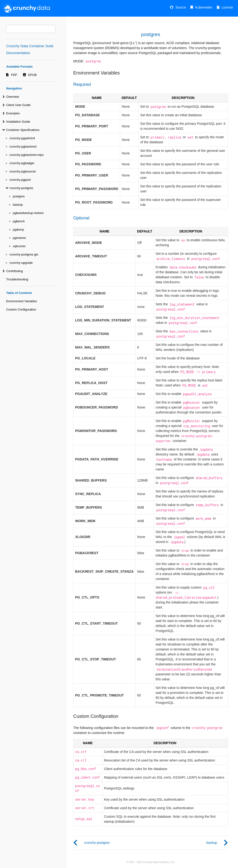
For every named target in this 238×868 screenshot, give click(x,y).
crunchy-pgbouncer (23, 171)
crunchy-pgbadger (22, 163)
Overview (13, 97)
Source (181, 7)
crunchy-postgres (21, 188)
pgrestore (19, 238)
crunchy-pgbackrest (23, 146)
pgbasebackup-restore (28, 213)
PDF (14, 75)
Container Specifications (23, 130)
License (227, 7)
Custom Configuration (21, 309)
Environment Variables (22, 301)
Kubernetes (204, 7)
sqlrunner (19, 246)
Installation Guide (18, 122)
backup (18, 205)
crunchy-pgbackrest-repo (27, 155)
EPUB (32, 75)
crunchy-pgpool (20, 180)
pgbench (19, 221)
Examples (13, 113)
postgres (19, 196)
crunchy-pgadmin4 (22, 138)
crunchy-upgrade (21, 263)
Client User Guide (18, 105)
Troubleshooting (17, 279)
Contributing (15, 271)
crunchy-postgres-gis (24, 254)
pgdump (18, 230)
